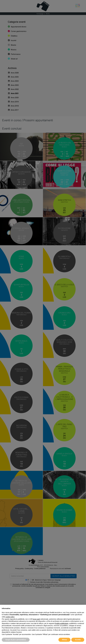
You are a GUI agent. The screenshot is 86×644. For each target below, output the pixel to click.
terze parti (37, 619)
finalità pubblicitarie (62, 623)
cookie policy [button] (10, 617)
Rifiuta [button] (64, 640)
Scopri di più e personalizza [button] (16, 640)
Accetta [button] (78, 640)
